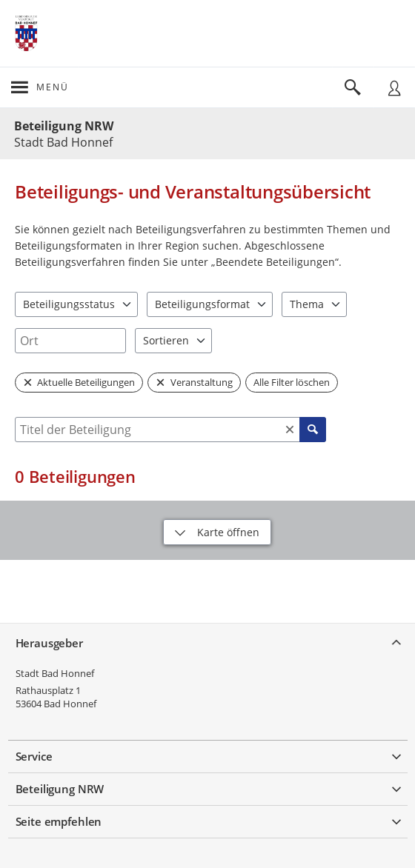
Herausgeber (49, 643)
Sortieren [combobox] (166, 340)
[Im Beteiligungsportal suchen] (353, 87)
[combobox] (70, 341)
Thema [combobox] (307, 304)
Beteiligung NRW (64, 126)
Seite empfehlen (59, 821)
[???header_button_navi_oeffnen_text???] (40, 87)
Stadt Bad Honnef (55, 673)
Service (34, 756)
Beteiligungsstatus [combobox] (69, 304)
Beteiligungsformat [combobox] (202, 304)
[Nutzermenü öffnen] (394, 87)
